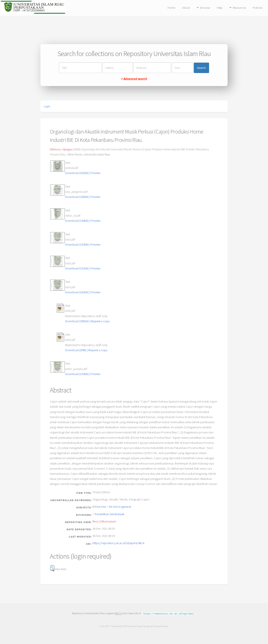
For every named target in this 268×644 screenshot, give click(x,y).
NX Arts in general (120, 507)
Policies (258, 8)
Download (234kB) (77, 374)
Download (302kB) (77, 173)
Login (47, 106)
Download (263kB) (77, 292)
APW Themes (128, 626)
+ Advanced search (134, 79)
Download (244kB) (77, 221)
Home (171, 8)
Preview (96, 173)
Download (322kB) (77, 268)
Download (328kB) (77, 197)
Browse (205, 8)
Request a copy (100, 321)
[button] (52, 568)
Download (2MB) (76, 350)
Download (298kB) (77, 321)
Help (220, 8)
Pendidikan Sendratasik (110, 514)
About (186, 8)
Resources (239, 8)
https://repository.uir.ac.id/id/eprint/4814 (118, 543)
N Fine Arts (99, 507)
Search (201, 68)
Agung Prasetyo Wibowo (157, 626)
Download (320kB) (77, 244)
